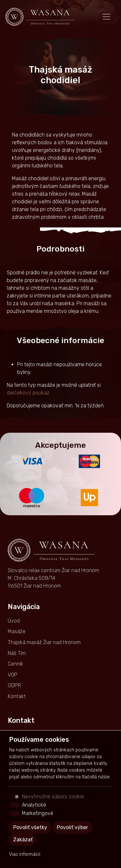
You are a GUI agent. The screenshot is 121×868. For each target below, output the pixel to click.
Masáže (17, 631)
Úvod (14, 621)
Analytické (34, 805)
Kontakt (17, 696)
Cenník (15, 664)
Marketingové (38, 813)
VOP (13, 675)
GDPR (14, 685)
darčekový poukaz (28, 393)
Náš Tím (17, 653)
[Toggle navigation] (106, 17)
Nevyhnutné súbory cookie (53, 797)
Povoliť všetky (30, 827)
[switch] (14, 805)
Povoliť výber (72, 827)
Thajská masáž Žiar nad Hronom (44, 642)
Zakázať (23, 840)
